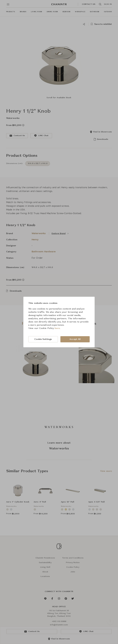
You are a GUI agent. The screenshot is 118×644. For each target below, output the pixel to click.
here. (58, 328)
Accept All (75, 339)
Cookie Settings (43, 339)
